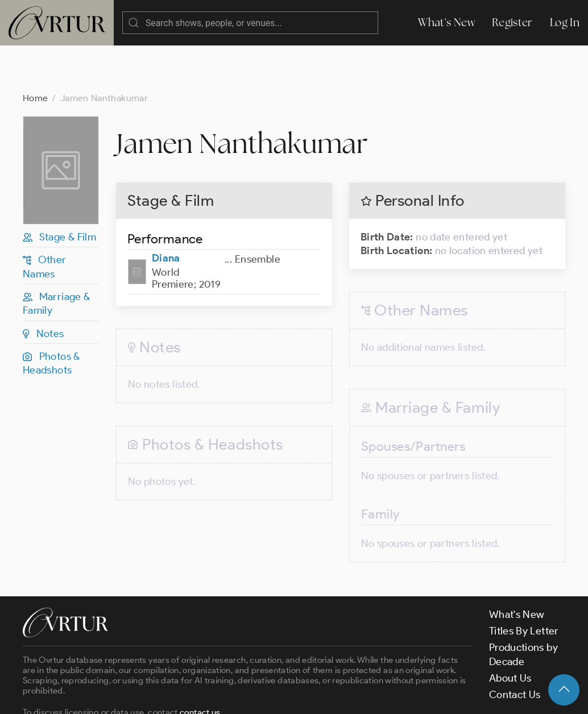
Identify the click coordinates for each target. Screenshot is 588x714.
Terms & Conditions (206, 696)
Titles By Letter (524, 586)
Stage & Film (59, 192)
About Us (510, 633)
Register (512, 22)
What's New (446, 22)
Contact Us (515, 649)
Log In (565, 22)
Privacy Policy (290, 696)
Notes (44, 288)
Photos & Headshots (51, 318)
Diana (166, 213)
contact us (200, 667)
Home (35, 53)
